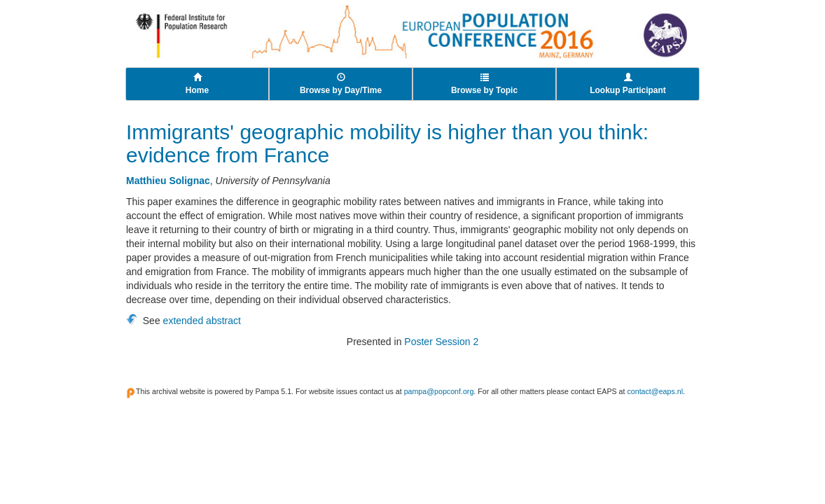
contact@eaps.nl (655, 391)
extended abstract (202, 321)
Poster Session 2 (441, 342)
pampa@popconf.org (439, 391)
